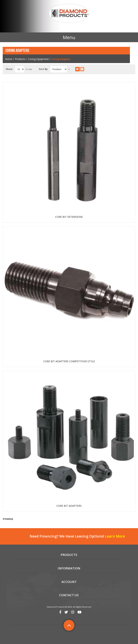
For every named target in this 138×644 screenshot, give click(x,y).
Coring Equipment (38, 59)
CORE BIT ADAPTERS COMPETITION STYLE (69, 361)
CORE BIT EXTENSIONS (69, 217)
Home (9, 59)
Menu (69, 37)
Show (9, 69)
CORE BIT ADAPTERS (69, 506)
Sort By (43, 69)
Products (20, 59)
